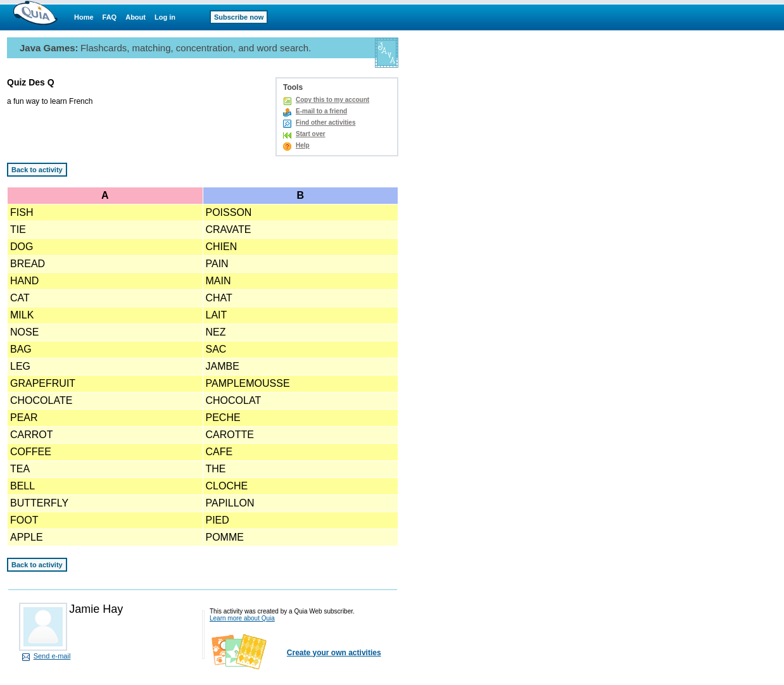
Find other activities (326, 123)
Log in (165, 17)
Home (84, 17)
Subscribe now (239, 17)
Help (303, 145)
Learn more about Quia (242, 618)
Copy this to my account (332, 100)
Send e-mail (52, 656)
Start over (311, 134)
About (136, 17)
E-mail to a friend (321, 111)
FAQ (110, 17)
